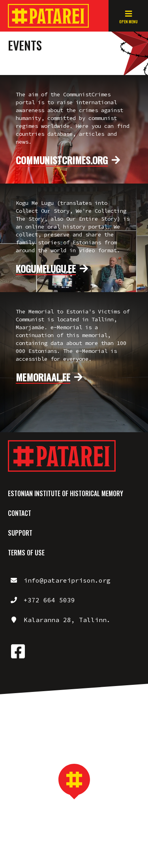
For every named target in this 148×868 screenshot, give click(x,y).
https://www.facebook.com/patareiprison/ (18, 651)
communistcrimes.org (62, 160)
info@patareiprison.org (67, 580)
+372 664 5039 (49, 600)
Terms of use (26, 553)
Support (20, 533)
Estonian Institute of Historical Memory (66, 493)
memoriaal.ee (43, 377)
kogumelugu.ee (46, 269)
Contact (20, 513)
